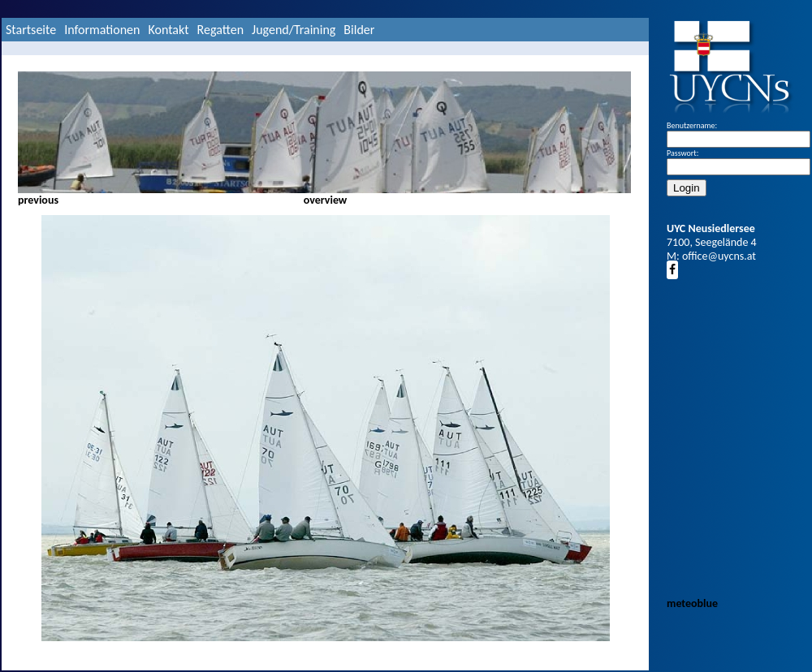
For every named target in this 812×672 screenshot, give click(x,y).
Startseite (31, 30)
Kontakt (168, 30)
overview (326, 200)
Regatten (220, 30)
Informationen (102, 30)
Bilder (359, 30)
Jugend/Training (294, 30)
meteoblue (692, 603)
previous (38, 200)
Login (687, 188)
